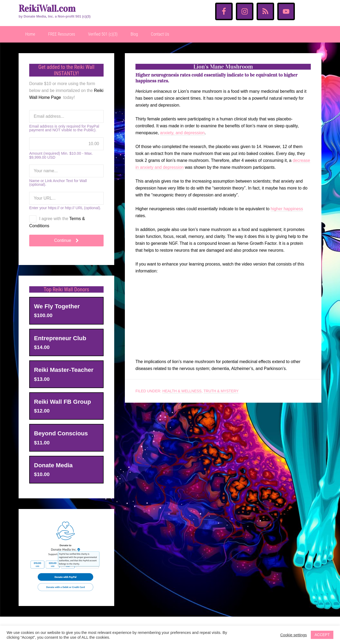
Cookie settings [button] (294, 635)
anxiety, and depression (182, 133)
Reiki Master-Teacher (64, 370)
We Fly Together (57, 306)
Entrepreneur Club (60, 338)
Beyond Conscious (61, 433)
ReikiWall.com (47, 9)
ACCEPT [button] (322, 635)
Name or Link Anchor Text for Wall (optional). (58, 183)
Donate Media (53, 465)
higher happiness (287, 209)
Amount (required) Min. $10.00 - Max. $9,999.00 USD (61, 155)
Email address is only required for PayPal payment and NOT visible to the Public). (64, 128)
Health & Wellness (182, 391)
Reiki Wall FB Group (62, 402)
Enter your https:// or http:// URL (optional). (65, 208)
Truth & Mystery (221, 391)
